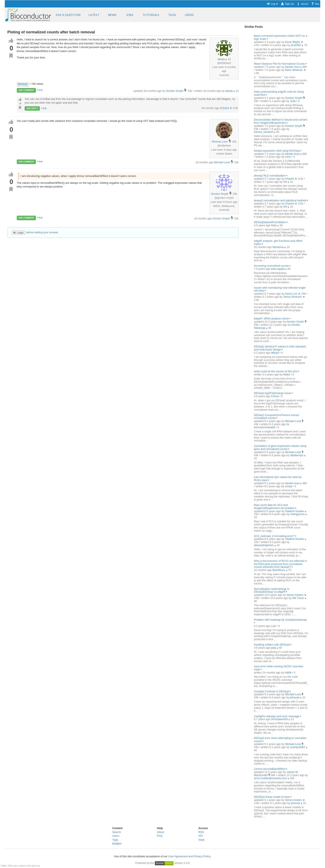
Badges (117, 843)
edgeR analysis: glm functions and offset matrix (278, 242)
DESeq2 (23, 84)
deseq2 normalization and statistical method (280, 200)
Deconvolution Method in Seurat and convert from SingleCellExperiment (281, 121)
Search (117, 832)
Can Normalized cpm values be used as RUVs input (278, 479)
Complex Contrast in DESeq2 (272, 691)
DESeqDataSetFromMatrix (270, 222)
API (201, 836)
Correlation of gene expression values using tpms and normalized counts (280, 447)
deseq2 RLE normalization (270, 176)
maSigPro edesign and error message (277, 716)
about (303, 4)
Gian (274, 225)
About (160, 832)
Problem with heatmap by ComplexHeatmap (280, 620)
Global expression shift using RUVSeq (277, 151)
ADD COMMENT (26, 90)
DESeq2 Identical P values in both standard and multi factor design (280, 348)
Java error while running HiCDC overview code (279, 668)
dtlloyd (275, 353)
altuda (221, 59)
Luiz (274, 626)
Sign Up (287, 4)
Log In (272, 4)
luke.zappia (278, 269)
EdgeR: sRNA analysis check (271, 319)
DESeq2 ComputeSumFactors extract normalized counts (276, 417)
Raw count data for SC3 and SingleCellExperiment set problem (274, 507)
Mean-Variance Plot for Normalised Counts (279, 64)
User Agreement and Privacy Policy (189, 856)
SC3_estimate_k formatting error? (275, 536)
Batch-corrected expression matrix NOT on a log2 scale (281, 37)
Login (18, 233)
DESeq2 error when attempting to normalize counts (280, 740)
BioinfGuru (279, 570)
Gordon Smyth (220, 194)
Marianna (279, 247)
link (41, 90)
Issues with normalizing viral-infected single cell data (280, 289)
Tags (115, 840)
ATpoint (225, 108)
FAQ (160, 836)
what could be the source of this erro (276, 371)
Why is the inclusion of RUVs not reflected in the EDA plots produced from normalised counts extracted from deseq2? (280, 564)
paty (274, 648)
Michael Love (220, 142)
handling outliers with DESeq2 (272, 645)
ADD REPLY (32, 108)
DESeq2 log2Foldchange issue (272, 393)
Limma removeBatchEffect (270, 769)
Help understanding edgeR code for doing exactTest (279, 93)
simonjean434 (280, 719)
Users (116, 836)
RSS (201, 832)
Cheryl (275, 396)
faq (315, 4)
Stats (201, 840)
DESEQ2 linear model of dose (272, 797)
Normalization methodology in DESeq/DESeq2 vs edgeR (272, 590)
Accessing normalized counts (271, 266)
